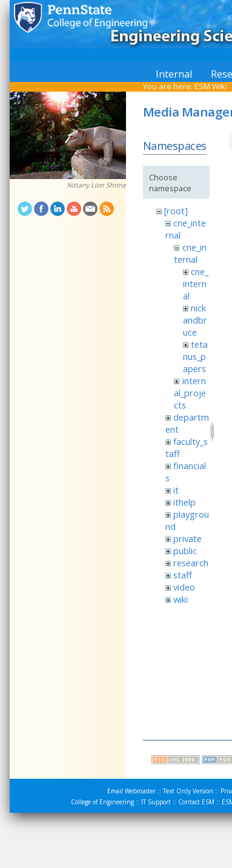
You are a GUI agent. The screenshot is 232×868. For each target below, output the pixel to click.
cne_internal (190, 253)
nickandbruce (195, 320)
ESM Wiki (211, 86)
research (191, 563)
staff (183, 575)
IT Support (156, 802)
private (187, 538)
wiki (181, 599)
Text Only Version (188, 791)
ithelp (184, 502)
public (185, 551)
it (176, 490)
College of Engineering (102, 802)
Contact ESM (196, 802)
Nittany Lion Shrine (96, 185)
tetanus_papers (195, 356)
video (184, 587)
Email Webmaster (131, 791)
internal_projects (190, 393)
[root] (176, 211)
